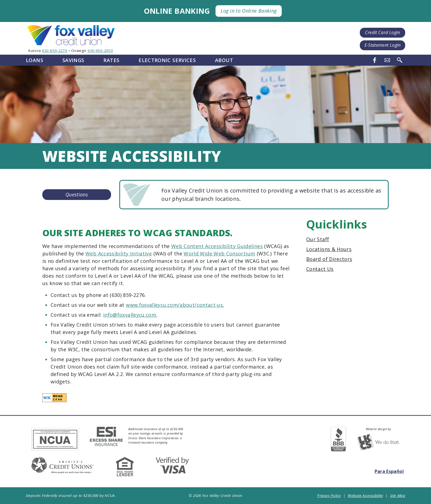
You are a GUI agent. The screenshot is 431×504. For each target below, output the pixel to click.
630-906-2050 (100, 51)
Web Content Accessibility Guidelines (217, 246)
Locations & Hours (329, 249)
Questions (77, 194)
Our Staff (318, 239)
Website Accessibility (365, 495)
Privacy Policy (329, 495)
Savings (73, 60)
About (224, 60)
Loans (34, 60)
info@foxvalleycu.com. (130, 315)
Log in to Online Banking (249, 11)
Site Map (398, 495)
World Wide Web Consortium (219, 254)
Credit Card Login (383, 32)
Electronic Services (167, 60)
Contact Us (320, 269)
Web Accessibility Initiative (119, 254)
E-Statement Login (383, 45)
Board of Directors (329, 259)
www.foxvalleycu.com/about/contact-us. (175, 305)
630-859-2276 (55, 51)
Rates (111, 60)
